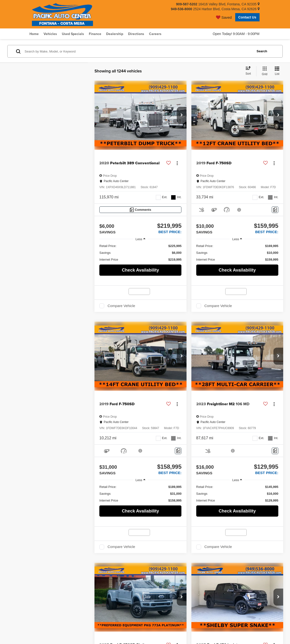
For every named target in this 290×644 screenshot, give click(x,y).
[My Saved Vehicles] (224, 17)
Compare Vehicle (121, 306)
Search (262, 51)
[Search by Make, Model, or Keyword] (138, 51)
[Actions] (177, 163)
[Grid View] (264, 71)
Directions (136, 34)
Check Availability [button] (140, 270)
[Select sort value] (250, 71)
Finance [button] (95, 34)
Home (34, 34)
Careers (155, 34)
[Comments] (140, 210)
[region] (140, 253)
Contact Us (247, 17)
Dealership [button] (115, 34)
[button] (182, 115)
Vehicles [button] (50, 34)
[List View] (277, 71)
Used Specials (73, 34)
